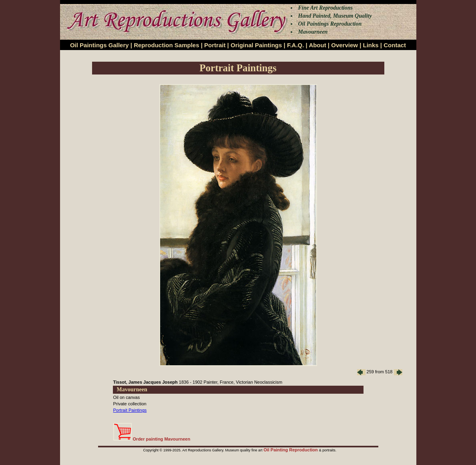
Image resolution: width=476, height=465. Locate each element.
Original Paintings (256, 45)
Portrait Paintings (130, 410)
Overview (344, 45)
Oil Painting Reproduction (291, 450)
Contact (395, 45)
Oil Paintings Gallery (99, 45)
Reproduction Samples (166, 45)
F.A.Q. (296, 45)
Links (371, 45)
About (317, 45)
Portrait (215, 45)
